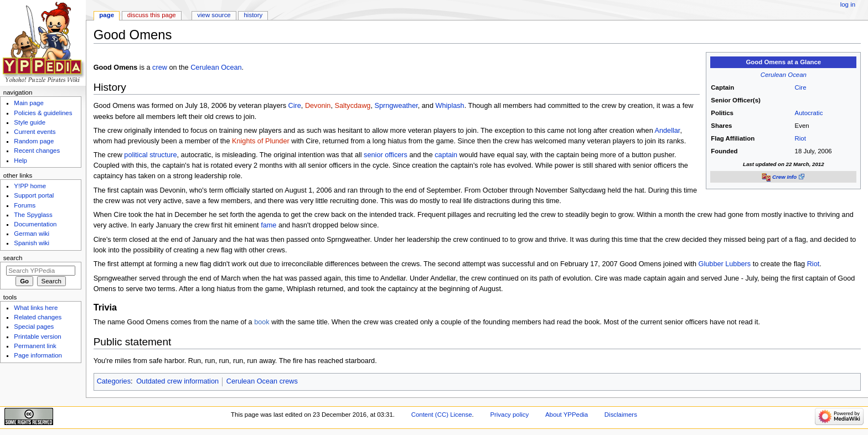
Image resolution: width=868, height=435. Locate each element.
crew (160, 68)
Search (13, 258)
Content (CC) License (442, 415)
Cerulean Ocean (784, 75)
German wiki (32, 234)
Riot (800, 138)
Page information (38, 355)
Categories (114, 381)
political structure (150, 155)
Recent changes (37, 151)
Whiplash (450, 106)
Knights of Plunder (261, 141)
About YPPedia (567, 415)
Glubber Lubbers (725, 264)
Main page (29, 103)
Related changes (38, 317)
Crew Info (784, 177)
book (262, 322)
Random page (34, 141)
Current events (35, 132)
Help (20, 160)
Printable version (37, 336)
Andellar (668, 131)
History (254, 15)
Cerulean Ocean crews (262, 381)
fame (268, 225)
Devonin (318, 106)
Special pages (34, 327)
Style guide (30, 122)
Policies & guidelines (43, 113)
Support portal (34, 195)
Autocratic (809, 113)
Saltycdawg (353, 106)
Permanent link (35, 346)
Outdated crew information (177, 381)
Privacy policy (509, 415)
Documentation (35, 224)
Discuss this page (152, 15)
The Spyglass (33, 215)
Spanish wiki (32, 243)
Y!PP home (30, 186)
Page (107, 15)
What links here (36, 308)
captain (446, 155)
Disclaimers (621, 415)
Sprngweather (396, 106)
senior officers (386, 155)
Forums (25, 205)
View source (214, 15)
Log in (848, 4)
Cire (801, 87)
